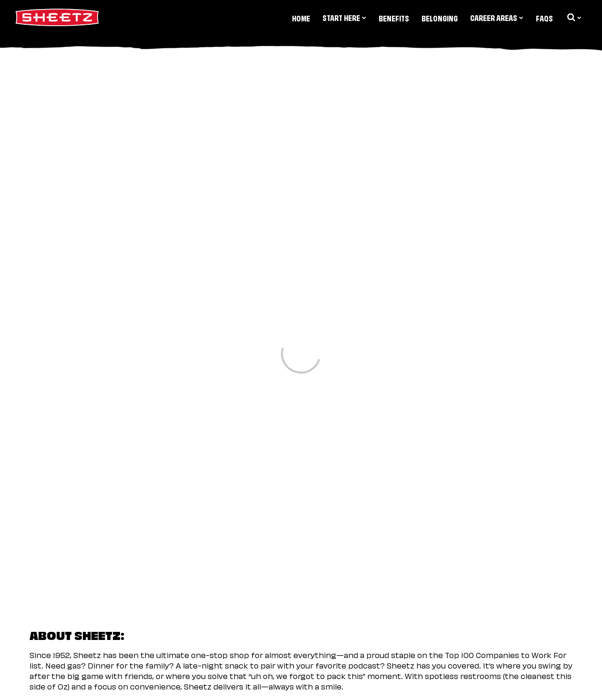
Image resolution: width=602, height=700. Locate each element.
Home (301, 18)
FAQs (544, 18)
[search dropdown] (573, 17)
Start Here (344, 17)
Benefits (394, 18)
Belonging (440, 18)
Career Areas (497, 17)
